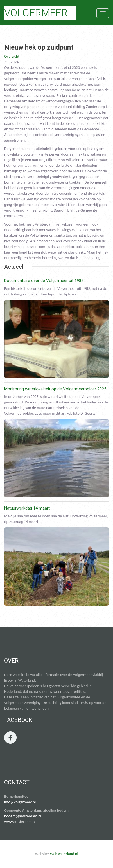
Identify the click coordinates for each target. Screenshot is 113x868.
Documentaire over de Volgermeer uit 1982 (44, 281)
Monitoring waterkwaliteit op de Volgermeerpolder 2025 (55, 389)
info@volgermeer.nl (20, 802)
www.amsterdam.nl (20, 822)
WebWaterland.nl (64, 854)
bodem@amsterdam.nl (23, 816)
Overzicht (12, 56)
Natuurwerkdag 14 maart (27, 508)
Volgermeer (36, 13)
